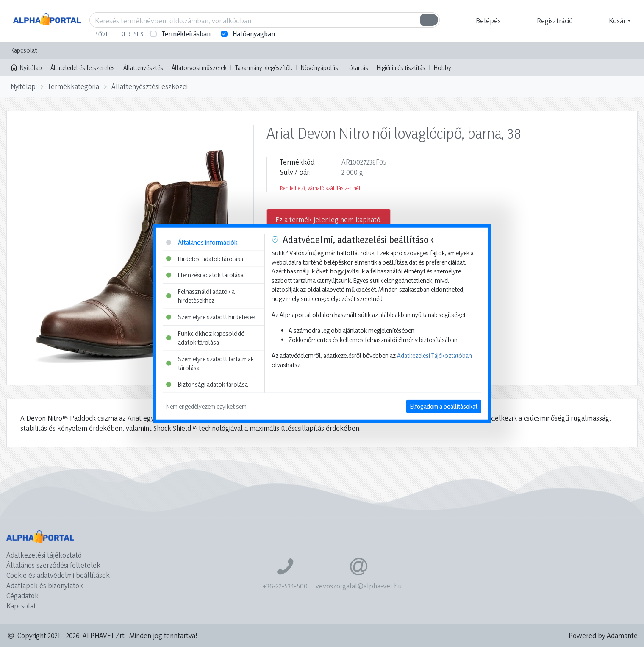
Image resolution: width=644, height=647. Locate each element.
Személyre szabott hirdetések (211, 317)
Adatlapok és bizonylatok (45, 585)
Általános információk (202, 242)
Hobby (443, 68)
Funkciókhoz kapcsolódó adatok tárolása (205, 338)
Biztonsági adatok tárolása (207, 384)
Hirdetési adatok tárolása (205, 258)
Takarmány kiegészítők (264, 68)
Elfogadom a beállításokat (444, 406)
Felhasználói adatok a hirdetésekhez (200, 296)
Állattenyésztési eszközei (150, 86)
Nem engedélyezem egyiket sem (206, 406)
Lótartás (357, 68)
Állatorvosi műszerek (199, 68)
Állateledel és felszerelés (83, 68)
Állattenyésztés (143, 68)
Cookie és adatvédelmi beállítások (58, 575)
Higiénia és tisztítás (401, 68)
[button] (487, 21)
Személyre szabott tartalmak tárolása (210, 364)
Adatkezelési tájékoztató (44, 555)
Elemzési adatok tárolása (205, 275)
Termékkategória (74, 86)
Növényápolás (319, 68)
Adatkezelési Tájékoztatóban (434, 356)
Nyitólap (26, 67)
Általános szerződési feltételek (53, 565)
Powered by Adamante (603, 635)
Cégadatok (22, 595)
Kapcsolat (24, 50)
